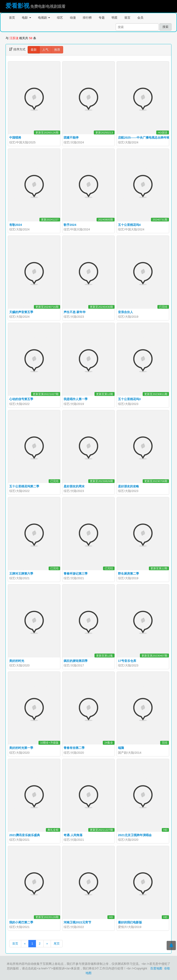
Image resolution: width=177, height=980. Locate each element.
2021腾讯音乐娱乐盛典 (25, 835)
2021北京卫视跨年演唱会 (135, 835)
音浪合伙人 (125, 312)
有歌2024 (16, 225)
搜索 (165, 27)
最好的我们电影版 (130, 922)
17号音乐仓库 (127, 661)
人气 (45, 50)
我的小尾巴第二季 (21, 922)
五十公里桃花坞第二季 (24, 486)
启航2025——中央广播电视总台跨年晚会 (145, 138)
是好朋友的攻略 (128, 486)
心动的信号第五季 (21, 399)
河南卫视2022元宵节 (77, 922)
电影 (27, 18)
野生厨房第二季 (128, 574)
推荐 (57, 50)
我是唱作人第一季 (76, 399)
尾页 (57, 944)
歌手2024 (70, 225)
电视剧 (44, 18)
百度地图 (156, 968)
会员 (140, 18)
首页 (12, 18)
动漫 (73, 18)
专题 (102, 18)
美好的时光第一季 (21, 748)
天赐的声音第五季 (21, 312)
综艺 (60, 18)
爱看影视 (18, 6)
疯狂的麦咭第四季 (76, 661)
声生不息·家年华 (75, 312)
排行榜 (87, 18)
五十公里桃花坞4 (129, 225)
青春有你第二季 (74, 748)
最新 (34, 50)
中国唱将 (15, 138)
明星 (115, 18)
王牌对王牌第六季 (21, 574)
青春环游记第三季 (76, 574)
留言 (127, 18)
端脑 (121, 748)
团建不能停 (71, 138)
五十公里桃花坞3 (129, 399)
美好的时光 (17, 661)
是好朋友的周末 (74, 486)
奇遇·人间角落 (73, 835)
